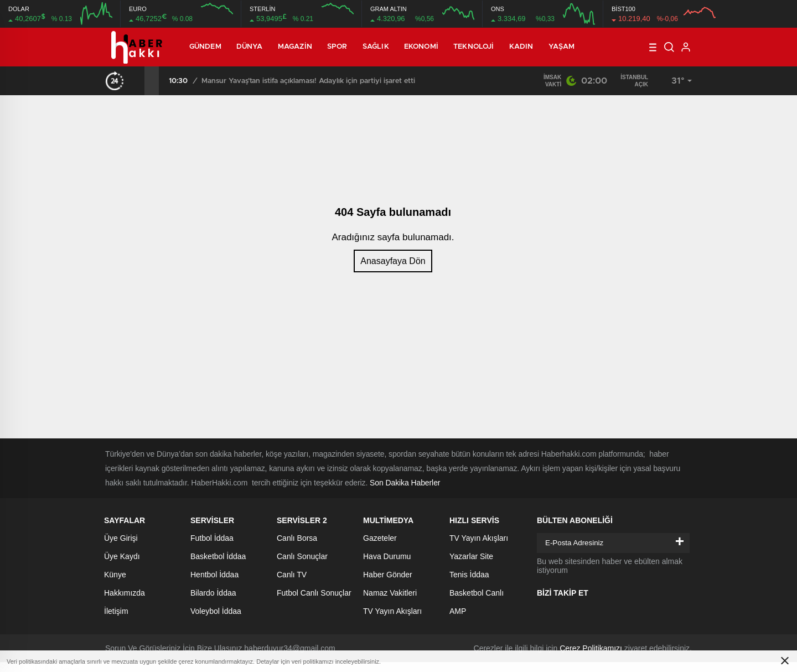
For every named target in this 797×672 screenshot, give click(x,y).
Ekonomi (421, 47)
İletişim (116, 611)
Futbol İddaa (212, 538)
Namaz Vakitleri (390, 593)
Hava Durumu (387, 556)
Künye (115, 575)
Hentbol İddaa (214, 575)
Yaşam (562, 47)
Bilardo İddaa (213, 593)
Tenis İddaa (469, 575)
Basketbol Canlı (477, 593)
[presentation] (137, 81)
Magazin (295, 47)
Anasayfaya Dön (393, 261)
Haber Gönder (388, 575)
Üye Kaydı (122, 556)
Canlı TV (292, 575)
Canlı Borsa (297, 538)
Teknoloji (473, 47)
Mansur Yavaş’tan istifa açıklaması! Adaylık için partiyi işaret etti (308, 81)
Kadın (521, 47)
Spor (337, 47)
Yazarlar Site (471, 556)
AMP (458, 611)
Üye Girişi (121, 538)
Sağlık (376, 47)
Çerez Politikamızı (591, 648)
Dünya (250, 47)
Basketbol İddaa (218, 556)
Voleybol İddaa (216, 611)
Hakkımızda (125, 593)
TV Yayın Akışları (392, 611)
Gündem (205, 47)
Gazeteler (380, 538)
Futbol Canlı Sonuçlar (314, 593)
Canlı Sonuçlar (302, 556)
